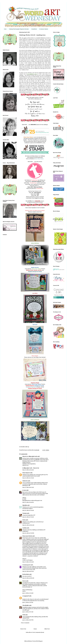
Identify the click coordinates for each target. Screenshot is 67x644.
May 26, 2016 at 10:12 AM (28, 525)
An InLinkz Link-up (24, 447)
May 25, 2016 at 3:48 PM (28, 502)
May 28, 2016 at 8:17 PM (28, 571)
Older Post (47, 629)
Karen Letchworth (29, 450)
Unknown (25, 481)
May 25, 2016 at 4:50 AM (28, 478)
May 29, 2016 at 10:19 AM (28, 578)
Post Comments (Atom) (38, 632)
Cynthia (24, 528)
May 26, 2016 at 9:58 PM (28, 533)
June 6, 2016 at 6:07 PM (28, 620)
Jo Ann (24, 490)
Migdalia (25, 505)
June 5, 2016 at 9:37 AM (28, 612)
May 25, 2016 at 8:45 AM (28, 487)
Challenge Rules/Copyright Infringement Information (19, 29)
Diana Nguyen (26, 473)
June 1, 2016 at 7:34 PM (28, 602)
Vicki (24, 615)
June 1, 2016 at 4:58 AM (28, 593)
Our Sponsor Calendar (44, 29)
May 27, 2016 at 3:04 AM (28, 562)
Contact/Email (34, 29)
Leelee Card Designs (28, 560)
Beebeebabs (26, 574)
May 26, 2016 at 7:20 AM (28, 510)
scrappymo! (26, 596)
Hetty (24, 520)
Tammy (24, 513)
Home (5, 29)
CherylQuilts (26, 605)
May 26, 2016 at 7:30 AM (28, 517)
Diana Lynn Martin (27, 536)
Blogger (40, 641)
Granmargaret (26, 565)
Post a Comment (25, 623)
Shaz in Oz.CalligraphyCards (30, 456)
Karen (24, 581)
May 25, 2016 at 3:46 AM (28, 470)
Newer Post (23, 629)
